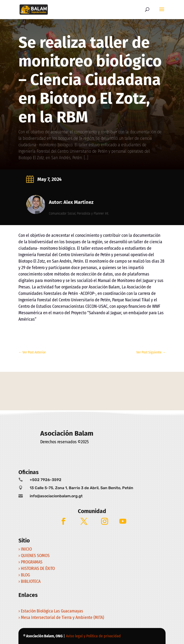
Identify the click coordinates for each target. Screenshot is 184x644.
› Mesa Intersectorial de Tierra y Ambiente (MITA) (61, 617)
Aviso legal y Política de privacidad (93, 636)
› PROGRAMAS (31, 562)
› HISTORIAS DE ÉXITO (37, 568)
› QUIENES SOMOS (34, 556)
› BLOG (25, 575)
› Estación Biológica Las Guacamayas (51, 611)
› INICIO (26, 549)
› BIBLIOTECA (29, 581)
